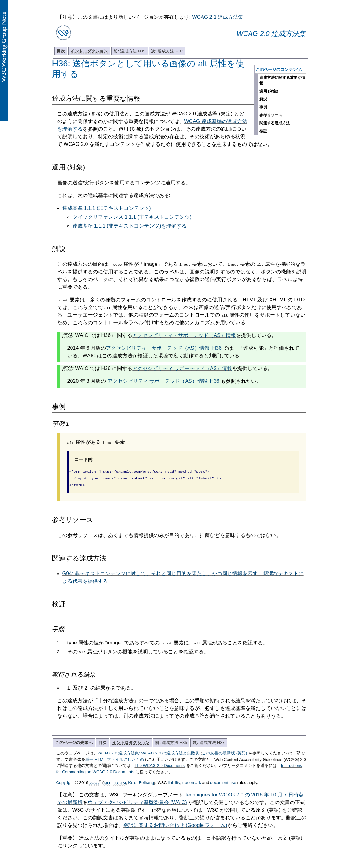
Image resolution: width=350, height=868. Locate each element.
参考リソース (271, 115)
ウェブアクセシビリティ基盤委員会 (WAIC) (137, 800)
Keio (132, 781)
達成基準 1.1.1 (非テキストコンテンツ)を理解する (130, 226)
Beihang (147, 781)
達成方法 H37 (167, 51)
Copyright (65, 781)
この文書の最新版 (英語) (224, 751)
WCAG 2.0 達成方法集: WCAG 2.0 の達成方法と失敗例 (149, 751)
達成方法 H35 (129, 51)
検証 (263, 131)
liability (174, 781)
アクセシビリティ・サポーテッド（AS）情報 (184, 335)
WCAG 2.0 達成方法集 (271, 34)
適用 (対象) (269, 91)
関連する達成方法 (275, 123)
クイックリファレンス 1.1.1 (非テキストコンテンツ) (132, 217)
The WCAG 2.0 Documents (160, 764)
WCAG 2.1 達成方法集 (218, 17)
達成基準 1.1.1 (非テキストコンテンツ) (107, 208)
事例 (263, 107)
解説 (263, 99)
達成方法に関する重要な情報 (282, 80)
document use (223, 781)
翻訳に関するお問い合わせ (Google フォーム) (175, 823)
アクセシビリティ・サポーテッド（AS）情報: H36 (164, 348)
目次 (61, 51)
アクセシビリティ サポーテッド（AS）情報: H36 (163, 381)
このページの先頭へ (74, 741)
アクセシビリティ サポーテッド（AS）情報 (182, 368)
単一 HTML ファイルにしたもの (115, 758)
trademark (192, 781)
